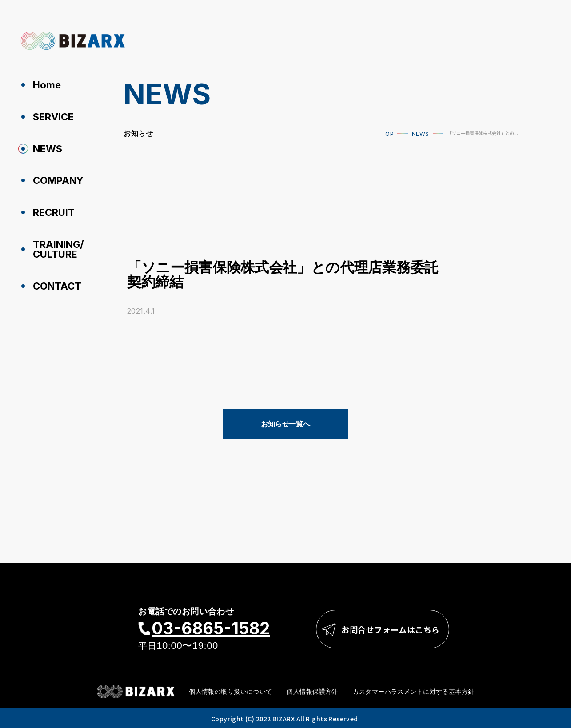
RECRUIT (54, 212)
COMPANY (58, 180)
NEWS (48, 149)
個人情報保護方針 (312, 692)
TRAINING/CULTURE (58, 249)
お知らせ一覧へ (285, 424)
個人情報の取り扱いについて (230, 692)
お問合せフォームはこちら (391, 629)
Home (47, 85)
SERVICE (53, 117)
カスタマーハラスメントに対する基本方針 (414, 692)
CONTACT (57, 286)
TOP (387, 134)
